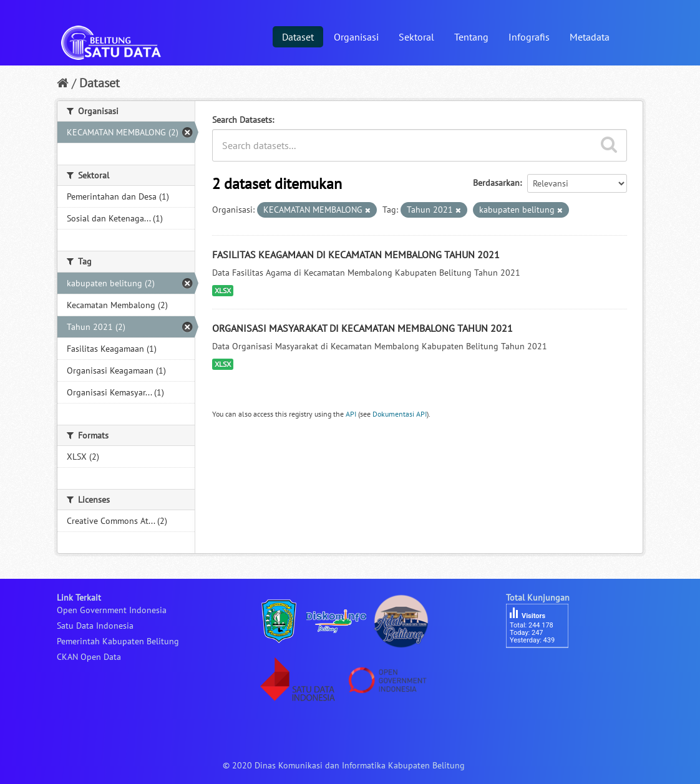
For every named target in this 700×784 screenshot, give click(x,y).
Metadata (590, 37)
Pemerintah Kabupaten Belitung (118, 641)
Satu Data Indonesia (95, 626)
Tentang (471, 37)
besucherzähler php (543, 669)
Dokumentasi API (400, 414)
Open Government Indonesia (112, 610)
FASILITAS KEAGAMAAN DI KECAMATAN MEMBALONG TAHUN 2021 (356, 254)
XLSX (223, 290)
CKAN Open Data (89, 657)
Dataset (298, 37)
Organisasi (356, 37)
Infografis (529, 37)
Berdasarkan (496, 183)
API (351, 414)
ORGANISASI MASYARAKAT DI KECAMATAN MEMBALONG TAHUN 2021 (362, 328)
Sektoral (416, 37)
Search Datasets (242, 120)
